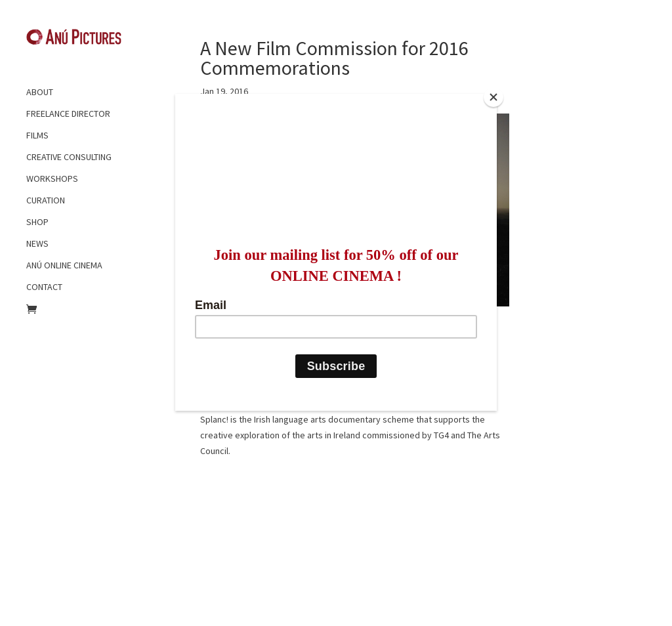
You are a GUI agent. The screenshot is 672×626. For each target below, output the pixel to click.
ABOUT (40, 92)
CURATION (46, 200)
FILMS (37, 135)
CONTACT (44, 287)
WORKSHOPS (52, 178)
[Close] (493, 97)
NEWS (37, 243)
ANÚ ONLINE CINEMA (64, 265)
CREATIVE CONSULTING (69, 157)
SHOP (37, 222)
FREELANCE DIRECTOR (68, 114)
